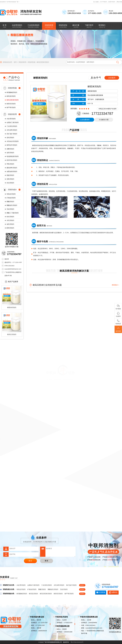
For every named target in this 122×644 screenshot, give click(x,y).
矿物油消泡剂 (11, 198)
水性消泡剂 (10, 220)
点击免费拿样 (85, 120)
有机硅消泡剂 (11, 194)
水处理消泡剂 (11, 119)
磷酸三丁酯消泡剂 (13, 213)
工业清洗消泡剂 (12, 126)
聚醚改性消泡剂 (12, 205)
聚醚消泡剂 (10, 202)
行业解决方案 (104, 120)
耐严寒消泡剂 (11, 107)
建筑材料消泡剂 (12, 168)
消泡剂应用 (12, 114)
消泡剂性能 (31, 62)
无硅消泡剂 (10, 209)
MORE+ (82, 585)
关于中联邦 (104, 2)
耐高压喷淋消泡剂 (43, 62)
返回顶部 (118, 329)
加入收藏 (96, 2)
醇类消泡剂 (10, 228)
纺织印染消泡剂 (12, 160)
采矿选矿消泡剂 (12, 134)
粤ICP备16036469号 (77, 642)
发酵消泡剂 (10, 149)
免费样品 (114, 592)
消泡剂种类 (22, 62)
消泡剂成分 (12, 190)
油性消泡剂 (10, 224)
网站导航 (119, 2)
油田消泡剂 (10, 153)
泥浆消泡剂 (10, 179)
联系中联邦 (112, 2)
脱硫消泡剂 (10, 175)
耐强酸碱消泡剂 (12, 92)
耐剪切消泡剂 (11, 104)
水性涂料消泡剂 (12, 130)
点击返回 (112, 78)
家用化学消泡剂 (12, 145)
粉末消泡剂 (10, 217)
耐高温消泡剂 (11, 96)
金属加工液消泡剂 (13, 122)
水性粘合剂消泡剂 (13, 141)
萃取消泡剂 (10, 164)
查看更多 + (115, 285)
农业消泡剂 (10, 183)
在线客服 (102, 592)
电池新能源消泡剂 (13, 156)
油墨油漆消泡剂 (12, 171)
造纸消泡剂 (10, 138)
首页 (15, 62)
